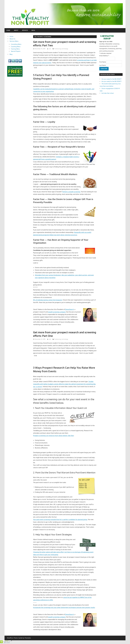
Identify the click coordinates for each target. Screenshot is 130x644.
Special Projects (16, 51)
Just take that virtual (108, 93)
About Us (12, 39)
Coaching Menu (16, 47)
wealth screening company (57, 312)
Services (25, 30)
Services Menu (14, 41)
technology (65, 49)
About (16, 30)
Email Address (104, 56)
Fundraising (58, 49)
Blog (33, 30)
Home (8, 30)
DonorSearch (69, 309)
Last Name (103, 65)
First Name (103, 62)
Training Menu (15, 49)
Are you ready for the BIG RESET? (112, 79)
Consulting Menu (16, 44)
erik (50, 49)
